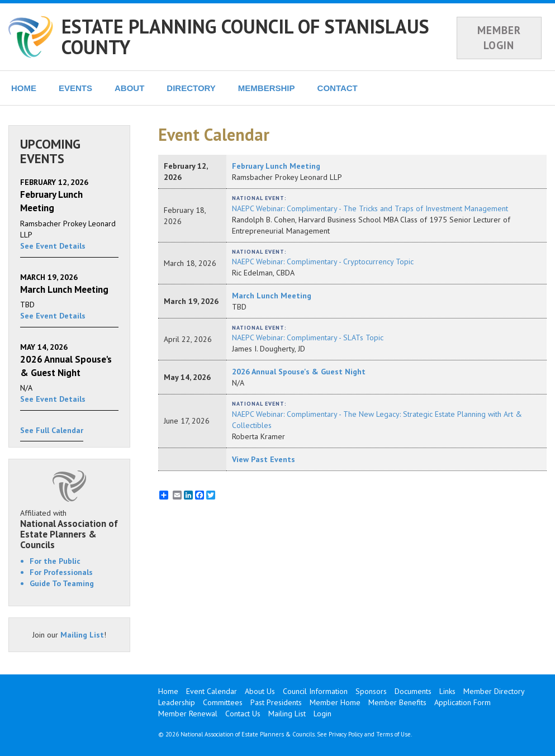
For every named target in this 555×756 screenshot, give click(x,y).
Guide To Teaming (62, 583)
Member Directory (494, 691)
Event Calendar (212, 691)
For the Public (55, 561)
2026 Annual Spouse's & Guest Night (299, 372)
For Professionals (61, 572)
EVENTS (75, 88)
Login (322, 714)
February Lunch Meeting (276, 166)
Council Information (315, 691)
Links (447, 691)
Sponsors (371, 691)
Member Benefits (397, 702)
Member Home (335, 702)
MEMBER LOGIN (499, 38)
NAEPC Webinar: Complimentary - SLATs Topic (308, 337)
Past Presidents (276, 702)
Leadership (177, 702)
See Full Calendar (52, 430)
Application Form (462, 702)
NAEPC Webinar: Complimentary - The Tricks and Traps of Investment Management (370, 208)
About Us (260, 691)
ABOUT (129, 88)
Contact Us (243, 714)
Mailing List (82, 635)
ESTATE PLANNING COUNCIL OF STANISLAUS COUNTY (245, 37)
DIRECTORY (191, 88)
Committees (223, 702)
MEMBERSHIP (267, 88)
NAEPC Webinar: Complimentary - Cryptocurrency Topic (323, 261)
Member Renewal (188, 714)
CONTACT (338, 88)
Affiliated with (69, 529)
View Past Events (264, 459)
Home (168, 691)
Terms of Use (393, 734)
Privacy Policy (346, 734)
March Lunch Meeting (272, 296)
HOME (24, 88)
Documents (413, 691)
